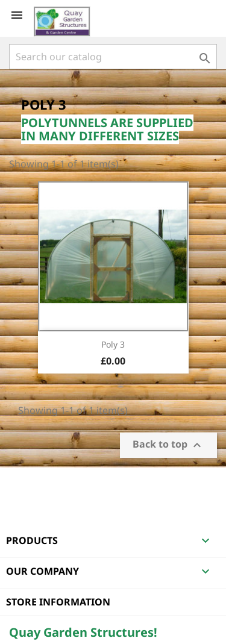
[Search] (113, 57)
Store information (58, 602)
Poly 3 (113, 344)
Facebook (20, 483)
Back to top (168, 445)
